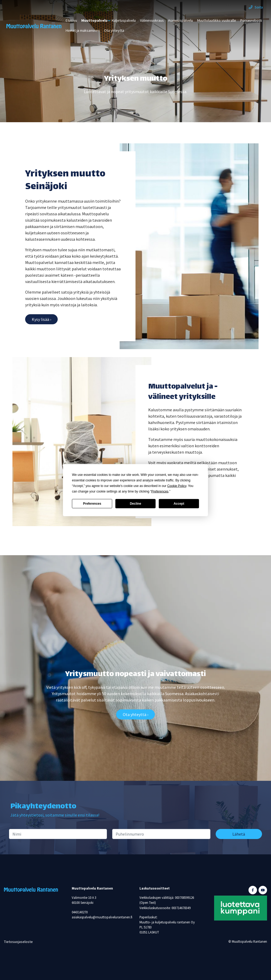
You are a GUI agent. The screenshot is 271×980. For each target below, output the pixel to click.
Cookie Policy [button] (177, 486)
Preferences (92, 504)
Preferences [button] (160, 491)
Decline (136, 504)
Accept (179, 504)
